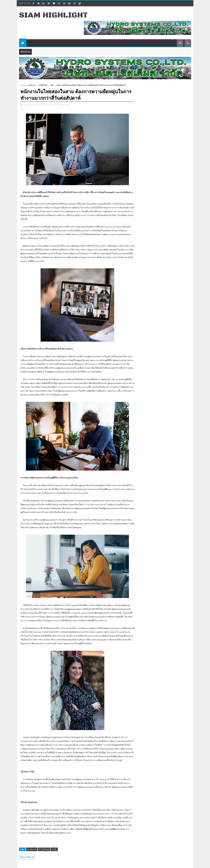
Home (23, 85)
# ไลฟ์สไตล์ (44, 849)
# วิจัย (54, 849)
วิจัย (52, 85)
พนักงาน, (52, 105)
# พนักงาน (32, 849)
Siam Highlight (53, 15)
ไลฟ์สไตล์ (43, 85)
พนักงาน (32, 85)
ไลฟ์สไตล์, (61, 105)
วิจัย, (67, 105)
